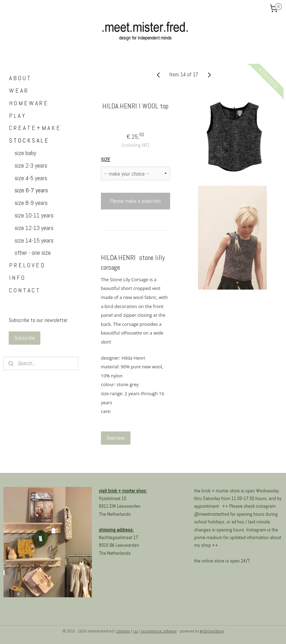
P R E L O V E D (27, 265)
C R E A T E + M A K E (34, 128)
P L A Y (17, 116)
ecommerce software (159, 631)
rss (136, 631)
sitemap (123, 631)
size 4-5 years (31, 178)
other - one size (33, 252)
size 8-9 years (31, 203)
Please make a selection (135, 201)
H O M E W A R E (28, 103)
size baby (25, 153)
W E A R (18, 90)
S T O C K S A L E (29, 140)
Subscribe (25, 338)
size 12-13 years (34, 228)
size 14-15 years (34, 240)
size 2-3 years (31, 165)
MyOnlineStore (212, 631)
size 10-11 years (34, 215)
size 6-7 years (31, 190)
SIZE (106, 160)
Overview (116, 438)
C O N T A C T (24, 290)
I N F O (17, 278)
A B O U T (20, 78)
